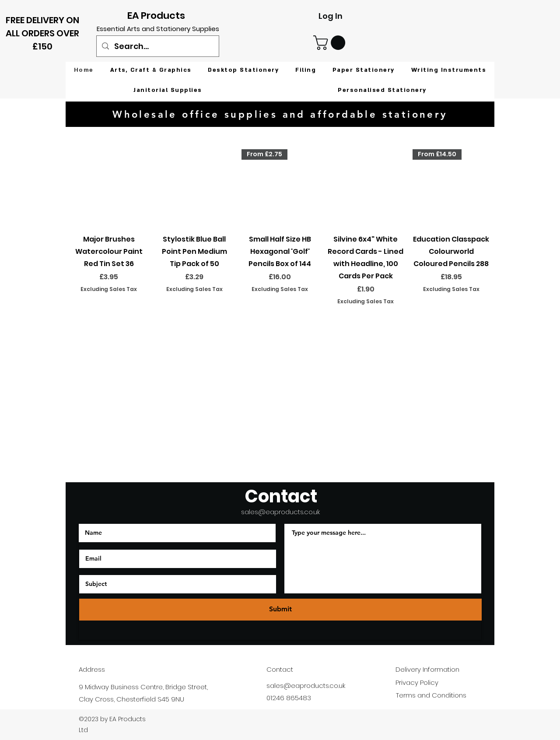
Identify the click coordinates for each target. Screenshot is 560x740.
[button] (331, 43)
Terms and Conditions (431, 695)
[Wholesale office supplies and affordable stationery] (280, 114)
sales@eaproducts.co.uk (280, 512)
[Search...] (157, 46)
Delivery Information (427, 669)
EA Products (156, 16)
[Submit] (280, 610)
